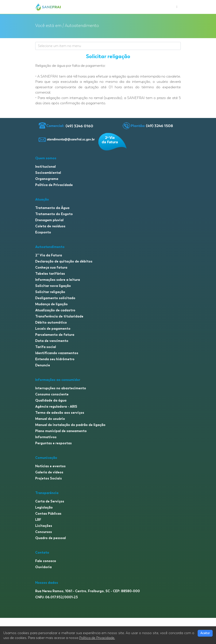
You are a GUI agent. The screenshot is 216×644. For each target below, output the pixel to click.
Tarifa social (46, 347)
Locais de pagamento (53, 329)
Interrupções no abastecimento (61, 388)
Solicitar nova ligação (53, 286)
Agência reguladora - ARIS (56, 406)
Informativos (46, 437)
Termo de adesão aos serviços (60, 413)
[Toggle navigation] (177, 7)
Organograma (47, 179)
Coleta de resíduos (50, 226)
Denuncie (43, 365)
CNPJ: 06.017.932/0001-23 (57, 597)
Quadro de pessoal (51, 538)
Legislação (44, 507)
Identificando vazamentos (57, 353)
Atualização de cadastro (55, 310)
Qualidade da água (51, 400)
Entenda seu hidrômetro (55, 359)
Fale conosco (46, 561)
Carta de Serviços (50, 501)
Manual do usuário (50, 419)
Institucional (45, 167)
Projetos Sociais (49, 478)
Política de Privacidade (54, 185)
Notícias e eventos (50, 466)
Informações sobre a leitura (58, 280)
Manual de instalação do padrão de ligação (70, 425)
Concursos (44, 532)
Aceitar (205, 633)
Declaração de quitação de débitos (64, 261)
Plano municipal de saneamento (61, 431)
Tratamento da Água (52, 208)
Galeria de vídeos (49, 472)
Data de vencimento (52, 341)
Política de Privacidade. (97, 638)
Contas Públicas (48, 513)
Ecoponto (43, 232)
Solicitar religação (50, 292)
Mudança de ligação (51, 304)
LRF (38, 520)
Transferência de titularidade (59, 316)
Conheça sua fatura (51, 267)
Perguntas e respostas (53, 443)
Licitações (44, 526)
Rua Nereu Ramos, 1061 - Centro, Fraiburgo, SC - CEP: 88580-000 (88, 591)
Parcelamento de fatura (55, 335)
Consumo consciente (52, 394)
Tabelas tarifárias (50, 274)
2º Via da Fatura (49, 255)
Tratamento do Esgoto (54, 214)
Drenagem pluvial (49, 220)
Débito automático (51, 322)
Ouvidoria (43, 567)
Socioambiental (48, 173)
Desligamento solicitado (55, 298)
